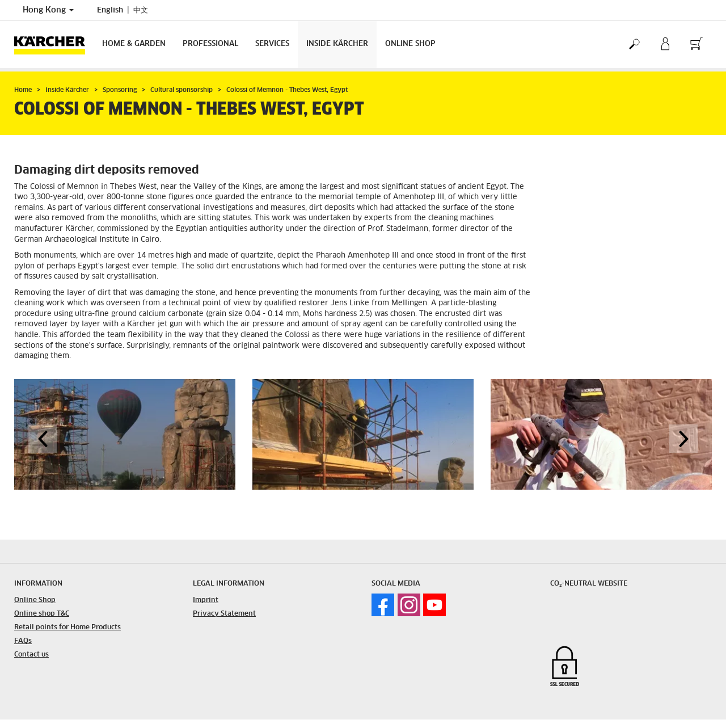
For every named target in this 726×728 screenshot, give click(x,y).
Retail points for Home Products (67, 628)
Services (272, 44)
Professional (210, 44)
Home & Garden (134, 44)
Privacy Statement (224, 614)
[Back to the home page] (54, 45)
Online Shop (410, 44)
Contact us (31, 655)
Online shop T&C (42, 614)
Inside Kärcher (337, 44)
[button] (43, 439)
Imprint (206, 600)
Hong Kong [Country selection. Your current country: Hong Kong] (48, 10)
